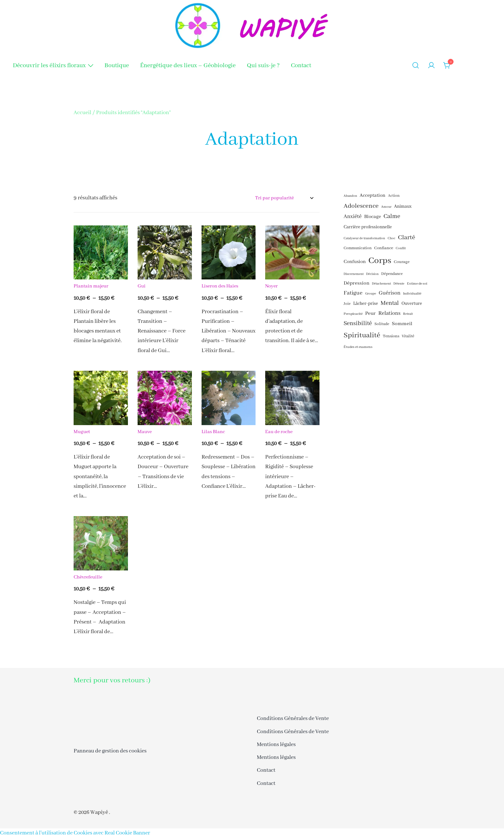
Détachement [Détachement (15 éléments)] (381, 284)
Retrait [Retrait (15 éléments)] (408, 314)
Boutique (117, 66)
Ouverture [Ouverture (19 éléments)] (412, 304)
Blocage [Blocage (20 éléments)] (373, 217)
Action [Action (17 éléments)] (394, 196)
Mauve (145, 432)
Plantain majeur (91, 286)
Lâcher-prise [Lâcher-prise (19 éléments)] (366, 304)
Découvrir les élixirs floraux (49, 66)
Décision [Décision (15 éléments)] (372, 274)
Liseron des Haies (220, 286)
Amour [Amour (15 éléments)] (386, 207)
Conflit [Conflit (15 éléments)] (401, 248)
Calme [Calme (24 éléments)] (392, 217)
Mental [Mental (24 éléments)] (390, 303)
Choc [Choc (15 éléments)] (392, 238)
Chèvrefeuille (88, 577)
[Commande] (284, 198)
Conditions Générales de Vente (293, 719)
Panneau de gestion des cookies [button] (110, 751)
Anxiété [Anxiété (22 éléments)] (353, 217)
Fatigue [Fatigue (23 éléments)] (353, 293)
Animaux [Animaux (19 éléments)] (403, 206)
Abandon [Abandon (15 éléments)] (350, 196)
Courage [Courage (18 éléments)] (402, 262)
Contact (301, 66)
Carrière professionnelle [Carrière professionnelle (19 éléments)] (368, 227)
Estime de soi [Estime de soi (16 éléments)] (417, 284)
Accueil (82, 113)
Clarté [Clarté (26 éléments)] (407, 237)
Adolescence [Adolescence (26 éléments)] (361, 206)
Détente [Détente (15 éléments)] (399, 284)
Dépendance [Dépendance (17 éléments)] (392, 274)
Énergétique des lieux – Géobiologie (188, 66)
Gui (142, 286)
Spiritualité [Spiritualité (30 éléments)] (362, 335)
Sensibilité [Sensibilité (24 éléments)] (358, 324)
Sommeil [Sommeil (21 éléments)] (402, 324)
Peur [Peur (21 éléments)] (370, 314)
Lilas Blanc (213, 432)
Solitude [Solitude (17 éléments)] (382, 324)
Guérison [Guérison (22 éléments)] (390, 293)
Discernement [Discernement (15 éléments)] (354, 274)
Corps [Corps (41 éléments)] (380, 261)
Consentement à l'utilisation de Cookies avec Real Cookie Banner (75, 833)
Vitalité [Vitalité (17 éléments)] (408, 336)
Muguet (82, 432)
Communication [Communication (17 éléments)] (358, 248)
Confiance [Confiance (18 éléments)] (384, 248)
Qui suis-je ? (263, 66)
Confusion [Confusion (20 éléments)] (355, 262)
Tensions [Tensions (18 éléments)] (391, 336)
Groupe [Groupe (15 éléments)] (371, 294)
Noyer (271, 286)
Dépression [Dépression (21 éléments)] (356, 283)
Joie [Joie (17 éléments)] (347, 304)
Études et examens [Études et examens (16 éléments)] (358, 347)
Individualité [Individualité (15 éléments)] (412, 294)
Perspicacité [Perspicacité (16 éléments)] (353, 314)
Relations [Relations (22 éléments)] (389, 313)
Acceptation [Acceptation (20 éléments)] (373, 196)
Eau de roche (279, 432)
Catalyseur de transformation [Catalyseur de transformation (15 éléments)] (364, 238)
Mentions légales (276, 745)
